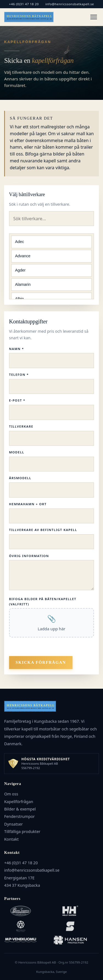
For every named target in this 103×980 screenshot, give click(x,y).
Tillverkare (21, 426)
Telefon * (19, 375)
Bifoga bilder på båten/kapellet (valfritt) (43, 601)
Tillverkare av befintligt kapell (43, 530)
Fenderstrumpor (19, 816)
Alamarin (23, 284)
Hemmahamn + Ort (28, 504)
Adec (20, 242)
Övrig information (29, 556)
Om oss (11, 794)
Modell (17, 452)
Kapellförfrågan (19, 802)
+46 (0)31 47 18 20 (24, 4)
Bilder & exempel (20, 809)
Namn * (16, 349)
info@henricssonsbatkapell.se (70, 4)
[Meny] (94, 17)
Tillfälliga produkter (22, 831)
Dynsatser (13, 824)
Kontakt (11, 839)
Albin (20, 299)
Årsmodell (20, 478)
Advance (23, 256)
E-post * (17, 400)
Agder (20, 270)
